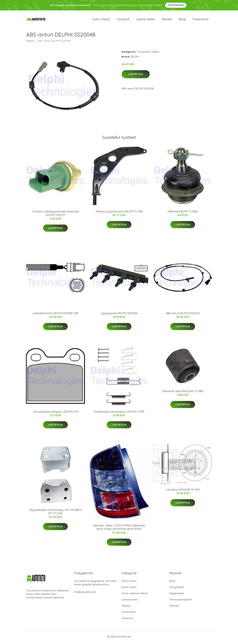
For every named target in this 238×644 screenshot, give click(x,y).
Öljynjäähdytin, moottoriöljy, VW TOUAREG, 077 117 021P (55, 513)
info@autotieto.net (85, 594)
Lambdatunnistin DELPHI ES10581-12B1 (55, 315)
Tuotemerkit (200, 20)
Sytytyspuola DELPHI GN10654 (119, 315)
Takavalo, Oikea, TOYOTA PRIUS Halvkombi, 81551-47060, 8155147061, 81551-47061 (119, 529)
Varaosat (123, 20)
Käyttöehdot (177, 595)
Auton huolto (129, 583)
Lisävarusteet (145, 20)
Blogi (182, 20)
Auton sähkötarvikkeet (135, 595)
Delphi (155, 53)
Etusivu (30, 43)
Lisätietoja (136, 76)
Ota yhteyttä (177, 589)
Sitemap (174, 607)
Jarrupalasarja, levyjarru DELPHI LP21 (55, 413)
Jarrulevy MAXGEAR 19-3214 (183, 491)
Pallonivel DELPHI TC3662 (183, 213)
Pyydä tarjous (176, 5)
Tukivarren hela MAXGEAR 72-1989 (183, 393)
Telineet (167, 20)
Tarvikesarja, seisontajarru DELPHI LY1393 (119, 413)
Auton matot (101, 20)
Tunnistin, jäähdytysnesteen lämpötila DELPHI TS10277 (55, 215)
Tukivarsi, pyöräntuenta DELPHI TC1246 (119, 213)
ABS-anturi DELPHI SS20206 (183, 315)
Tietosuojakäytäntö (181, 601)
